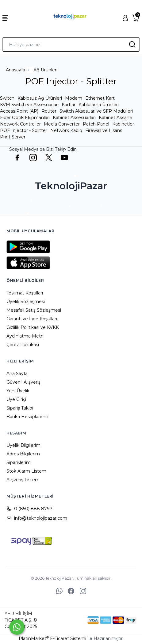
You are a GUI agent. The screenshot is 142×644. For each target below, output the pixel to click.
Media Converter (62, 124)
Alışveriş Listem (23, 480)
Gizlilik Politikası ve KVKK (33, 327)
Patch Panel (96, 124)
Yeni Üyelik (18, 391)
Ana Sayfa (17, 374)
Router (49, 111)
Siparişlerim (19, 462)
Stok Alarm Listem (26, 471)
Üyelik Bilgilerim (23, 445)
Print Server (13, 137)
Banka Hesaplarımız (28, 417)
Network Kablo (66, 130)
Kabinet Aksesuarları (74, 118)
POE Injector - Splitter (24, 130)
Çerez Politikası (23, 345)
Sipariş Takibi (20, 408)
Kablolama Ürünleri (99, 105)
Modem (74, 98)
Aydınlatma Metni (25, 336)
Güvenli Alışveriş (23, 382)
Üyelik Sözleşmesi (26, 302)
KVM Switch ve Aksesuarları (29, 105)
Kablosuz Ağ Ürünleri (40, 98)
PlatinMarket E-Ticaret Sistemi (52, 638)
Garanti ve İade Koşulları (32, 319)
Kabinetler (123, 124)
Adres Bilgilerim (23, 454)
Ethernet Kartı (100, 98)
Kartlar (69, 105)
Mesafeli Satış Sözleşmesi (34, 310)
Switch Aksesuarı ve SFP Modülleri (96, 111)
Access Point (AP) (19, 111)
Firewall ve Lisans (104, 130)
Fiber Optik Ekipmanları (25, 118)
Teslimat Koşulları (25, 293)
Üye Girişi (16, 399)
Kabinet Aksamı (115, 118)
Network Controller (20, 124)
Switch (7, 98)
